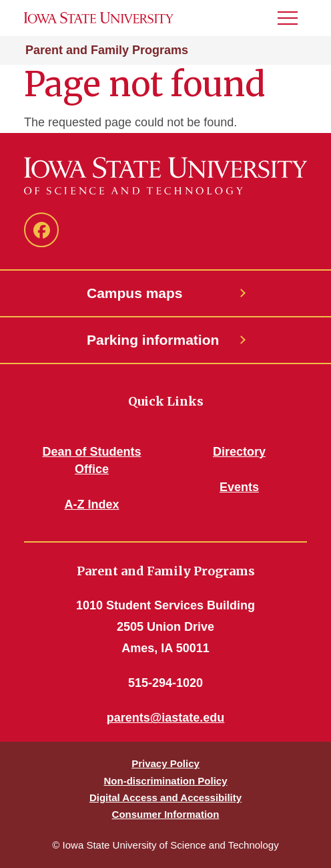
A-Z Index (91, 504)
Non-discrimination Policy (165, 781)
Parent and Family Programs (107, 50)
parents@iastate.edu (166, 718)
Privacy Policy (165, 763)
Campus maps (135, 293)
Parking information (153, 340)
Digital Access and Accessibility (165, 798)
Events (239, 487)
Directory (239, 452)
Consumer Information (166, 814)
